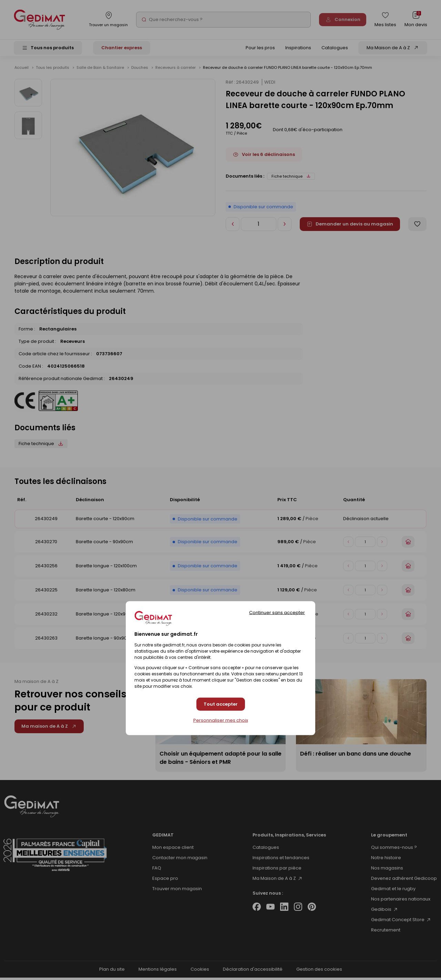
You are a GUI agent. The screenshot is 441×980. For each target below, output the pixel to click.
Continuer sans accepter (277, 612)
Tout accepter (221, 704)
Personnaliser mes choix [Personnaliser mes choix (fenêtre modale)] (221, 720)
